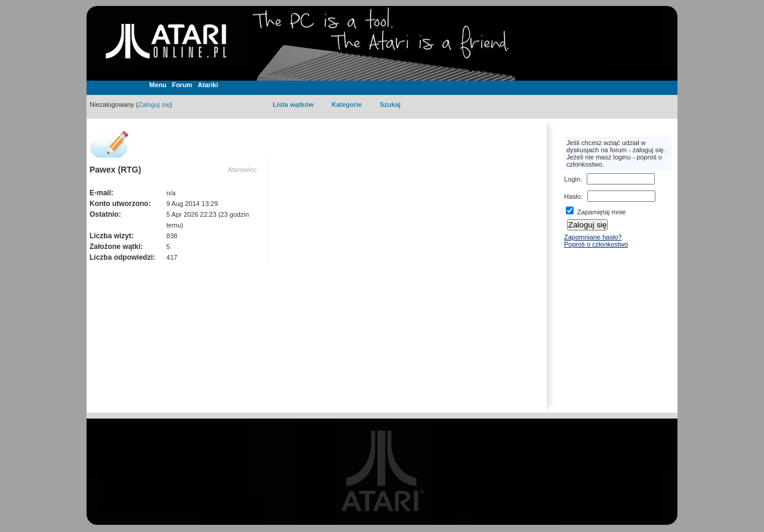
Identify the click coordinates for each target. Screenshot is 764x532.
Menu (158, 85)
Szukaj (390, 104)
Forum (182, 85)
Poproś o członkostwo (596, 244)
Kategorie (346, 104)
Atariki (208, 85)
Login (572, 179)
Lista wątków (293, 104)
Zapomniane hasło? (593, 237)
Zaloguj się (154, 104)
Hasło (572, 196)
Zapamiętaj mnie (596, 212)
